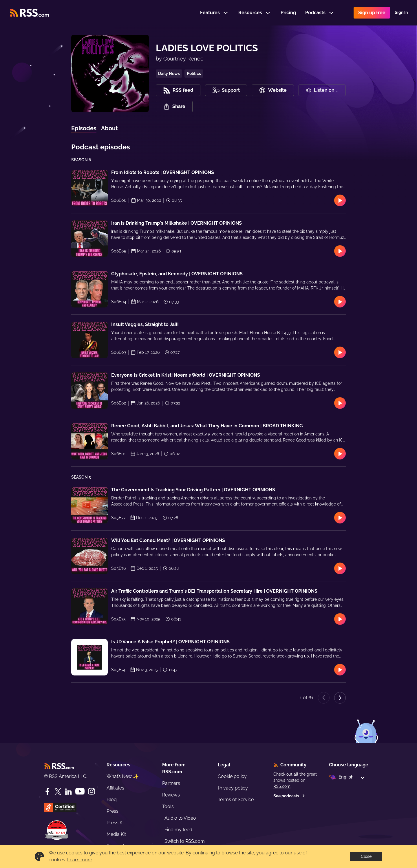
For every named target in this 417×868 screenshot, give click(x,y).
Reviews (171, 795)
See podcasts (289, 796)
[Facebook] (47, 792)
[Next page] (340, 698)
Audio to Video (180, 818)
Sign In (401, 13)
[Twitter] (58, 792)
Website (273, 90)
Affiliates (115, 788)
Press (113, 811)
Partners (171, 783)
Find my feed (178, 830)
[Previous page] (324, 698)
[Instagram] (92, 791)
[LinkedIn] (68, 792)
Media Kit (116, 834)
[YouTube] (80, 791)
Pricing (288, 13)
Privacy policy (233, 788)
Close (366, 856)
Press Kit (116, 823)
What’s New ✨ (123, 776)
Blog (112, 800)
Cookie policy (232, 776)
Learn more (80, 860)
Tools (168, 806)
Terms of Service (236, 800)
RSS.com (282, 786)
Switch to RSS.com (185, 841)
